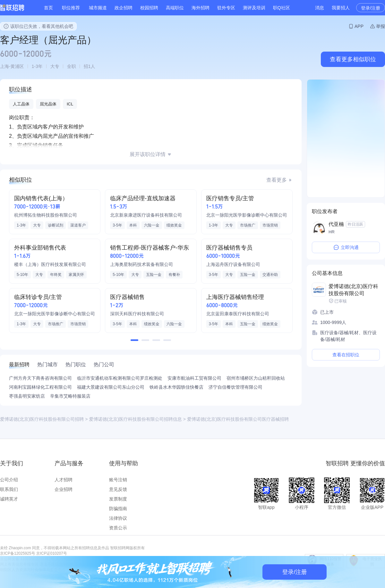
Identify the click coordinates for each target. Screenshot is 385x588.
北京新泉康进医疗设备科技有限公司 (146, 215)
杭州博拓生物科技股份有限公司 (46, 215)
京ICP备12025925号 (17, 553)
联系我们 (9, 489)
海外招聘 (201, 8)
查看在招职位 (346, 355)
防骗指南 (118, 509)
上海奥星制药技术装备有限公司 (141, 264)
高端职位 (175, 8)
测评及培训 (254, 8)
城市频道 (98, 8)
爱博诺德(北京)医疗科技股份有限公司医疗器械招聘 (238, 419)
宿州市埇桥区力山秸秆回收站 (256, 378)
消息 (320, 8)
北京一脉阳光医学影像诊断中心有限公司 (247, 215)
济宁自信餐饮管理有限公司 (235, 387)
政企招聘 (124, 8)
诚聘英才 (9, 499)
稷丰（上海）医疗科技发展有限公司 (50, 264)
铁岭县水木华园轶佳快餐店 (176, 387)
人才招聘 (64, 480)
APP (359, 26)
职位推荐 (71, 8)
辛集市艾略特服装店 (70, 396)
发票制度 (118, 499)
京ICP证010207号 (52, 553)
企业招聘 (64, 489)
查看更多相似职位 (353, 59)
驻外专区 (226, 8)
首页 (48, 8)
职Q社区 (282, 8)
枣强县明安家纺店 (27, 396)
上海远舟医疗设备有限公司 (233, 264)
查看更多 (277, 180)
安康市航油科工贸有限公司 (194, 378)
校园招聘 (149, 8)
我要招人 (341, 8)
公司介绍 (9, 480)
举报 (381, 26)
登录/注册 (371, 8)
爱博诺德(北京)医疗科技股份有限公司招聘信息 (136, 419)
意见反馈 (118, 489)
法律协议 (118, 518)
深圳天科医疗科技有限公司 (137, 314)
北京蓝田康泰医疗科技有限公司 (238, 314)
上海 (4, 66)
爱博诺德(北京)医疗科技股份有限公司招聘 (42, 419)
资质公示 (118, 528)
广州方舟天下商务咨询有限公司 (40, 378)
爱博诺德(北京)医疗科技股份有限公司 (353, 290)
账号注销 (118, 480)
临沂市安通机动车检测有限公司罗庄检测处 (120, 378)
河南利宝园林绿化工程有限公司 (40, 387)
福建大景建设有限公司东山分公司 (111, 387)
